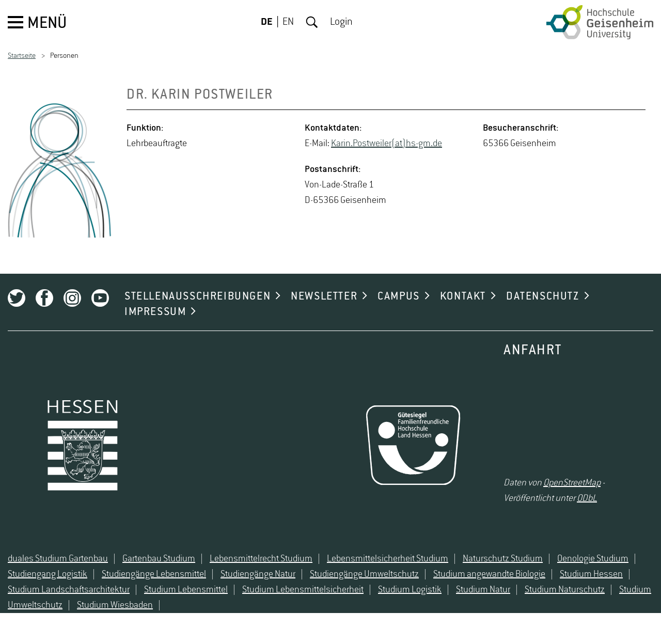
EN (288, 22)
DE (267, 22)
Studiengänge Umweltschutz (364, 574)
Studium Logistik (410, 590)
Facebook (44, 298)
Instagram (72, 298)
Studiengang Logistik (48, 574)
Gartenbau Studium (159, 559)
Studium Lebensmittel (186, 590)
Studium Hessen (591, 574)
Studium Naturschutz (565, 590)
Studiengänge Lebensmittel (154, 574)
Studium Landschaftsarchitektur (69, 590)
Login (341, 22)
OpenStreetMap (572, 483)
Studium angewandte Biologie (489, 574)
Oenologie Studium (593, 559)
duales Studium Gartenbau (58, 559)
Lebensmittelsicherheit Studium (388, 559)
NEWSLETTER (324, 296)
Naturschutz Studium (503, 559)
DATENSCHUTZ (543, 296)
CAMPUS (399, 296)
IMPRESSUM (155, 312)
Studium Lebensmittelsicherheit (303, 590)
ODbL (587, 498)
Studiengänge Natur (258, 574)
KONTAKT (463, 296)
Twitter (17, 298)
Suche (312, 22)
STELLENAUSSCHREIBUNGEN (198, 296)
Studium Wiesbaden (115, 605)
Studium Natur (483, 590)
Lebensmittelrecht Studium (261, 559)
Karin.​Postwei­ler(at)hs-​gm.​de (387, 144)
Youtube (100, 298)
